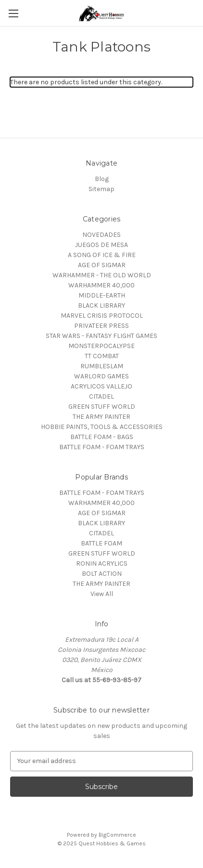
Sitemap (101, 189)
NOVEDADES (101, 235)
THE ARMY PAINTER (101, 417)
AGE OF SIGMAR (102, 265)
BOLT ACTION (102, 574)
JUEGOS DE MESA (101, 245)
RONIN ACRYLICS (102, 564)
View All (102, 594)
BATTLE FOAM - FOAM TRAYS (102, 447)
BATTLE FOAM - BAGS (102, 437)
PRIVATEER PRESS (101, 326)
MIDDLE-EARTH (102, 295)
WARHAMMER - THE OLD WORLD (102, 275)
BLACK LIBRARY (101, 305)
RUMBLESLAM (102, 366)
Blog (102, 179)
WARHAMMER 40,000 (101, 285)
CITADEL (101, 396)
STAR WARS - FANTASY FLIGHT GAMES (101, 336)
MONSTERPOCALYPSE (101, 346)
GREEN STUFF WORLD (102, 407)
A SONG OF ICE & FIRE (102, 255)
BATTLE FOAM (101, 543)
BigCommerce (117, 835)
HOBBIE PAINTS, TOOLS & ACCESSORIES (102, 427)
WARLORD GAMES (101, 376)
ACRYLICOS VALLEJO (101, 386)
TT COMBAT (102, 356)
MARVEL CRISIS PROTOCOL (102, 316)
